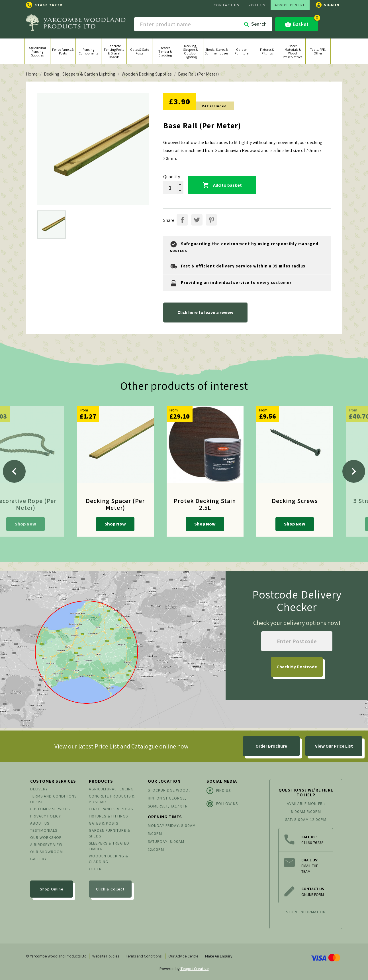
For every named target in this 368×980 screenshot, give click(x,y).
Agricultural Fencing (111, 789)
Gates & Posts (104, 823)
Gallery (38, 859)
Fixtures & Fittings (108, 816)
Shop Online (52, 889)
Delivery (39, 789)
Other (95, 869)
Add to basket (222, 185)
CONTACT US (227, 5)
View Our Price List (334, 746)
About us (40, 823)
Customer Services (50, 809)
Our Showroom (47, 852)
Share (182, 220)
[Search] (203, 24)
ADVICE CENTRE (290, 5)
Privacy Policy (46, 816)
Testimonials (44, 830)
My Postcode (297, 667)
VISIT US (257, 5)
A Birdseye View (46, 845)
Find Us (219, 791)
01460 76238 (49, 5)
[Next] (354, 471)
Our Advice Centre (183, 956)
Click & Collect (110, 889)
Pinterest (211, 220)
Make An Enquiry (219, 956)
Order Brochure (271, 746)
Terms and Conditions (144, 956)
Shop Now (25, 524)
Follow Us (222, 804)
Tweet (197, 220)
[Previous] (14, 471)
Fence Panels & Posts (111, 809)
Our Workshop (46, 837)
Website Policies (106, 956)
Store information (306, 912)
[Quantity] (170, 188)
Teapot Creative (195, 969)
